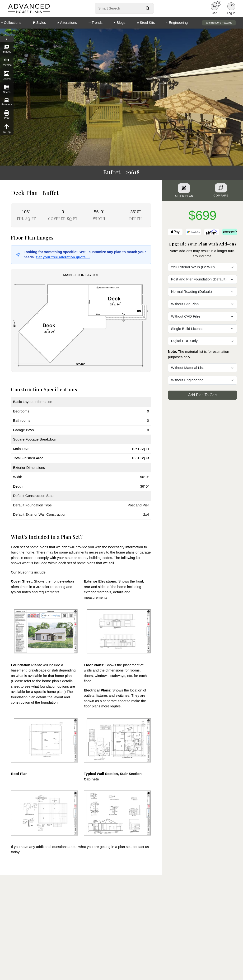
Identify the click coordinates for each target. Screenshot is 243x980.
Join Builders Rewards (219, 23)
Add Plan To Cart (203, 395)
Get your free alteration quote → (63, 257)
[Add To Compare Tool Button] (221, 188)
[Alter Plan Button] (184, 188)
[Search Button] (148, 8)
